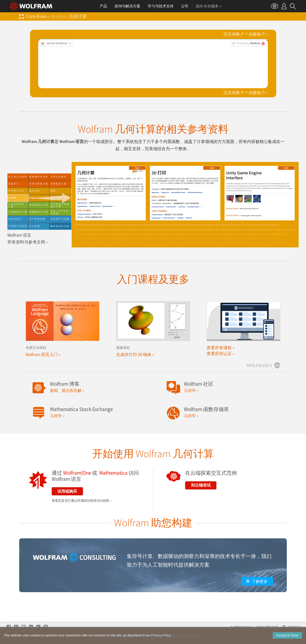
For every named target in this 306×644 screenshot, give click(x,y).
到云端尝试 (201, 485)
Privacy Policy (161, 635)
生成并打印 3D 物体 (134, 355)
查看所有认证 (219, 354)
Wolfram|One (77, 473)
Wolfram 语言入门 (42, 355)
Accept (287, 635)
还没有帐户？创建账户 (244, 34)
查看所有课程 (219, 348)
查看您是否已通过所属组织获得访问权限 (81, 501)
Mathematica (113, 473)
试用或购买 (67, 491)
